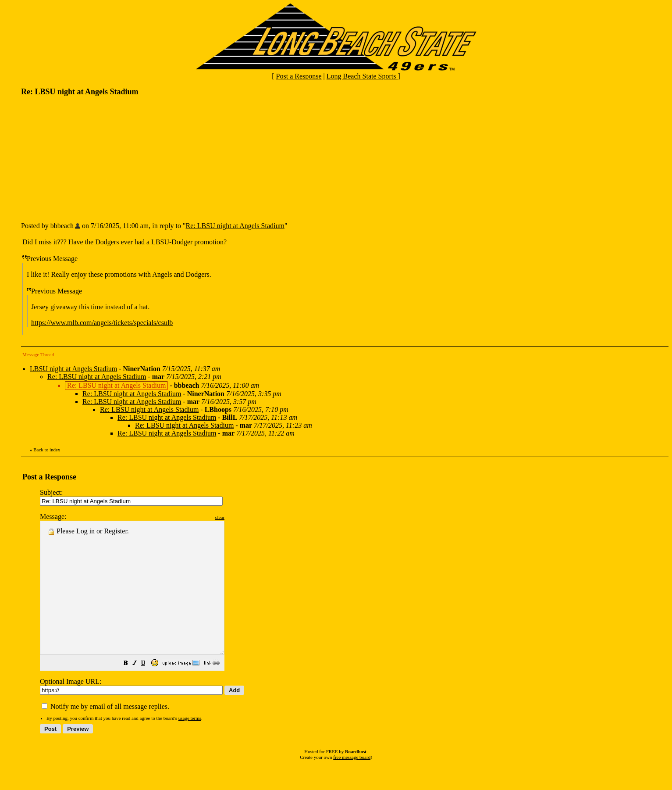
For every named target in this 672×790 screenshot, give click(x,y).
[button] (148, 690)
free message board (352, 783)
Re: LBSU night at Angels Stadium (235, 226)
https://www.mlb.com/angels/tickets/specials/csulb (102, 323)
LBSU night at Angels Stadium (73, 369)
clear (242, 517)
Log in (85, 531)
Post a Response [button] (299, 76)
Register (115, 531)
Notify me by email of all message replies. (105, 733)
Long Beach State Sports (362, 76)
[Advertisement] (87, 158)
